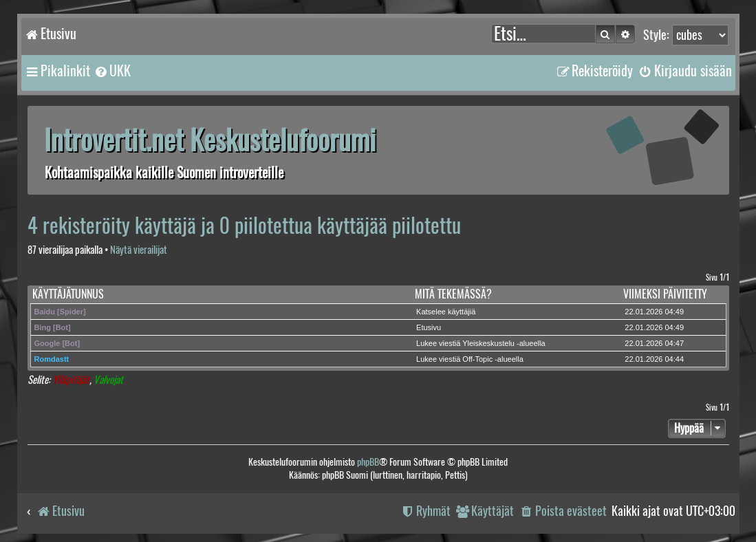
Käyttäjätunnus (68, 294)
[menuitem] (112, 71)
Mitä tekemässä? (453, 294)
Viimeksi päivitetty (665, 294)
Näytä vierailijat (139, 250)
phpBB (368, 462)
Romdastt (52, 359)
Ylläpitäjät (71, 380)
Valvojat (108, 380)
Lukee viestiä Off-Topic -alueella (470, 359)
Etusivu (429, 327)
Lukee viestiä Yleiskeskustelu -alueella (481, 343)
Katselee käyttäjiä (446, 312)
